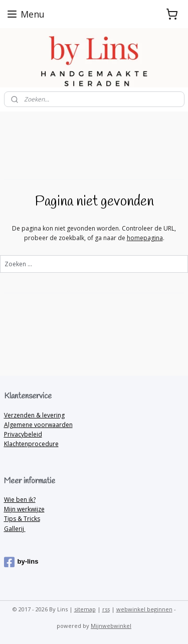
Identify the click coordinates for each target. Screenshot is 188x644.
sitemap (85, 609)
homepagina (145, 238)
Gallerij (15, 529)
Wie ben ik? (20, 500)
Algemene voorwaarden (38, 425)
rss (106, 609)
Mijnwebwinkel (111, 626)
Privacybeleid (23, 434)
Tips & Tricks (22, 519)
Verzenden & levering (34, 415)
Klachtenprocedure (31, 444)
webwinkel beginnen (144, 609)
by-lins (21, 562)
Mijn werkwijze (24, 509)
